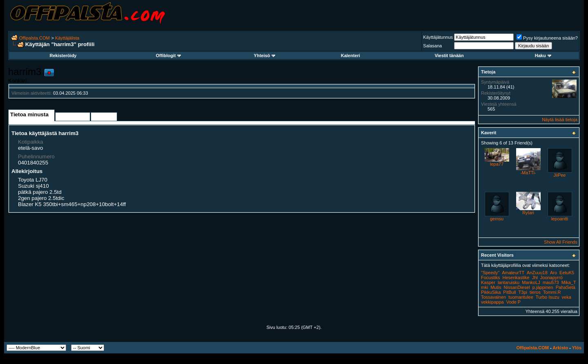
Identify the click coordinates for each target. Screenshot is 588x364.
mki (484, 287)
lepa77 (497, 164)
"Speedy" (490, 273)
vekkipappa (492, 302)
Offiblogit (168, 55)
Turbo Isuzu (548, 297)
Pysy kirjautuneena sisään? (547, 38)
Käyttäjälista (67, 38)
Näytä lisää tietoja (560, 120)
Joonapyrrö (551, 277)
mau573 (551, 282)
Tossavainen (493, 297)
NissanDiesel (517, 287)
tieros (535, 292)
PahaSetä (566, 287)
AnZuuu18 (537, 273)
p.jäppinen (543, 287)
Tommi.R (552, 292)
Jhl (535, 277)
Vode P (513, 302)
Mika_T (569, 282)
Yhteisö (265, 55)
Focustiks (490, 277)
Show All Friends (561, 242)
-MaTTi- (528, 173)
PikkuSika (491, 292)
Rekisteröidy (63, 55)
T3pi (523, 292)
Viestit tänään (449, 55)
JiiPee (560, 175)
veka (567, 297)
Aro (553, 273)
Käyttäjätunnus (438, 37)
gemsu (497, 219)
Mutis (496, 287)
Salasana (432, 46)
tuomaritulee (521, 297)
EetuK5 (567, 273)
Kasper (488, 282)
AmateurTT (513, 273)
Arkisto (560, 348)
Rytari (528, 213)
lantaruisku (509, 282)
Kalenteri (351, 55)
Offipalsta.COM (35, 38)
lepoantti (560, 219)
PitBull (509, 292)
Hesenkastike (516, 277)
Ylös (577, 348)
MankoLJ (531, 282)
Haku (543, 55)
